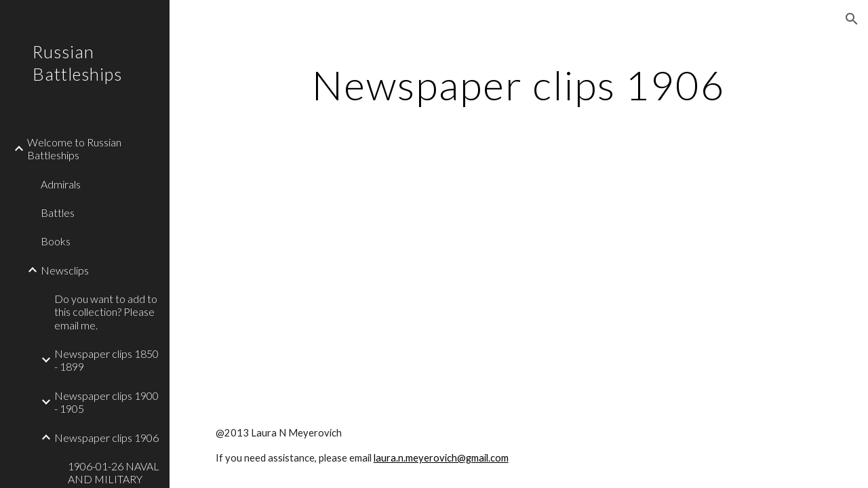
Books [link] (56, 241)
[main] (519, 85)
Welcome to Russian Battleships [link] (74, 148)
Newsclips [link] (65, 270)
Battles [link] (58, 212)
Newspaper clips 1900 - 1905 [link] (106, 402)
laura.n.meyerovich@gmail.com (441, 458)
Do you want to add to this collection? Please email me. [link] (106, 312)
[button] (852, 19)
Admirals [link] (61, 184)
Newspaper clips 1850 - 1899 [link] (106, 360)
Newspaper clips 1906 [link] (106, 438)
